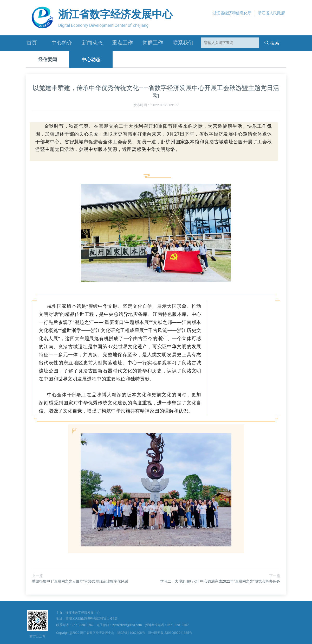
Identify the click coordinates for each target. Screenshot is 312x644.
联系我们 (183, 43)
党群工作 (153, 43)
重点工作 (122, 43)
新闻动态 (92, 43)
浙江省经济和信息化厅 (232, 13)
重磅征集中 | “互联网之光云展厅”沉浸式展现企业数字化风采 (80, 581)
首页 (32, 43)
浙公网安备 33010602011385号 (170, 633)
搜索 (272, 43)
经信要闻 (48, 59)
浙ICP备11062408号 (132, 633)
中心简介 (62, 43)
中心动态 (91, 59)
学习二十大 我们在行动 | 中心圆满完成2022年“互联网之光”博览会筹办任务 (220, 581)
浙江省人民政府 (271, 13)
